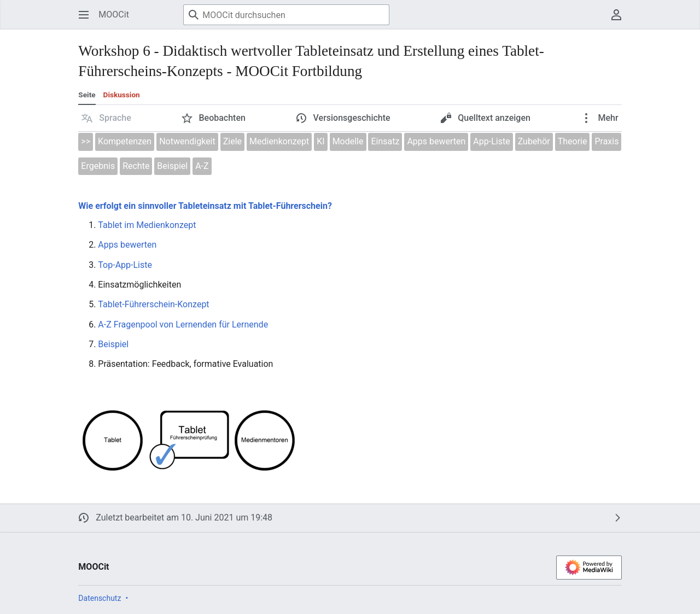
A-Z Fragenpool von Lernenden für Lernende (183, 324)
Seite (87, 95)
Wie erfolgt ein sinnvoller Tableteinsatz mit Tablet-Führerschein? (205, 206)
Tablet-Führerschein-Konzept (153, 304)
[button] (106, 118)
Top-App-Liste (125, 265)
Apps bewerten (127, 245)
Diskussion (122, 95)
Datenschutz (100, 598)
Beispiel (113, 344)
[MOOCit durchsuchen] (286, 15)
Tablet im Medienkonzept (147, 225)
